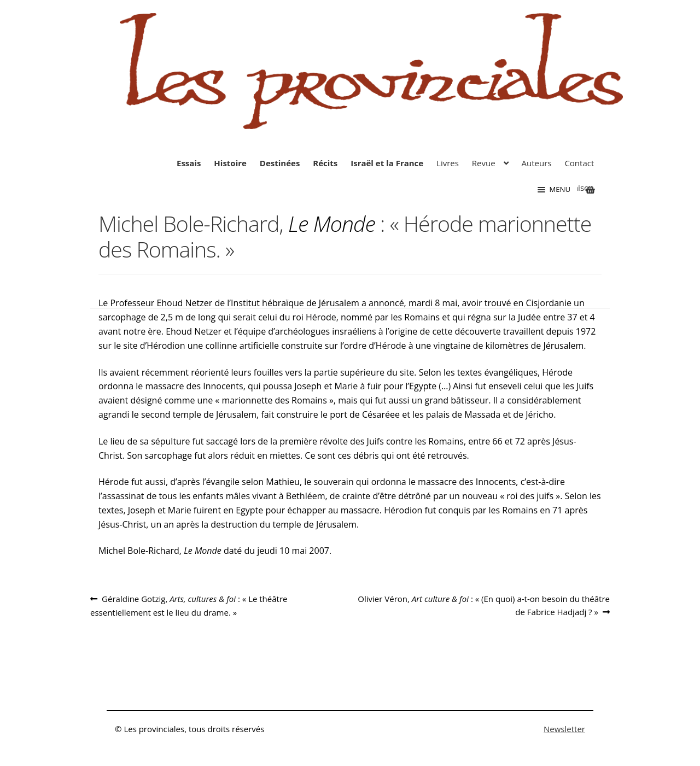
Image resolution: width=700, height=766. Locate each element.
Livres (448, 163)
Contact (579, 163)
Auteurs (537, 163)
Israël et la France (387, 163)
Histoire (230, 163)
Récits (325, 163)
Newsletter (564, 729)
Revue (484, 163)
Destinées (280, 163)
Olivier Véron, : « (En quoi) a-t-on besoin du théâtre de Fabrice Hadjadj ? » (483, 605)
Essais (189, 163)
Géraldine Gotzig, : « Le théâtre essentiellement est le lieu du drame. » (189, 605)
